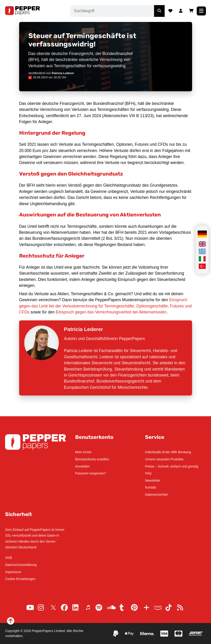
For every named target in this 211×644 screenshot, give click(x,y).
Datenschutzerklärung (21, 565)
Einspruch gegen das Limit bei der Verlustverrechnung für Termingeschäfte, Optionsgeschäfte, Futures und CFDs (105, 306)
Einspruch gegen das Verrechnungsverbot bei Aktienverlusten (111, 312)
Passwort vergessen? (91, 473)
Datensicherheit (156, 495)
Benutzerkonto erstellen (92, 459)
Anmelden (82, 466)
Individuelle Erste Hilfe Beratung (168, 452)
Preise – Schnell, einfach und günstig (172, 466)
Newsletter (153, 480)
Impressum (13, 572)
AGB (9, 558)
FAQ (148, 473)
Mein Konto (83, 452)
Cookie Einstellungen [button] (20, 579)
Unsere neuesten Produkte (164, 459)
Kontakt (150, 487)
